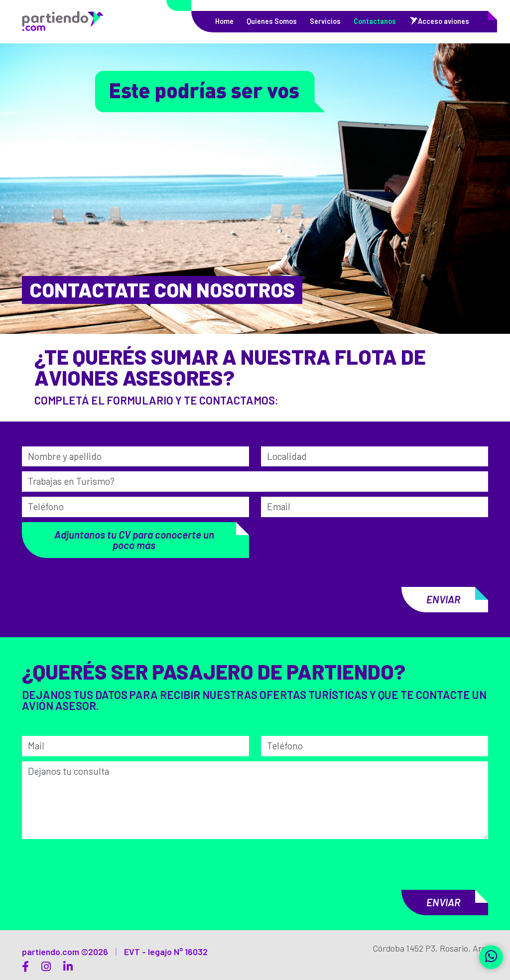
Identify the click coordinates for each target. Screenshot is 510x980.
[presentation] (306, 535)
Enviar (438, 599)
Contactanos (375, 21)
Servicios (325, 21)
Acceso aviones (444, 21)
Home (224, 21)
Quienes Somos (272, 21)
